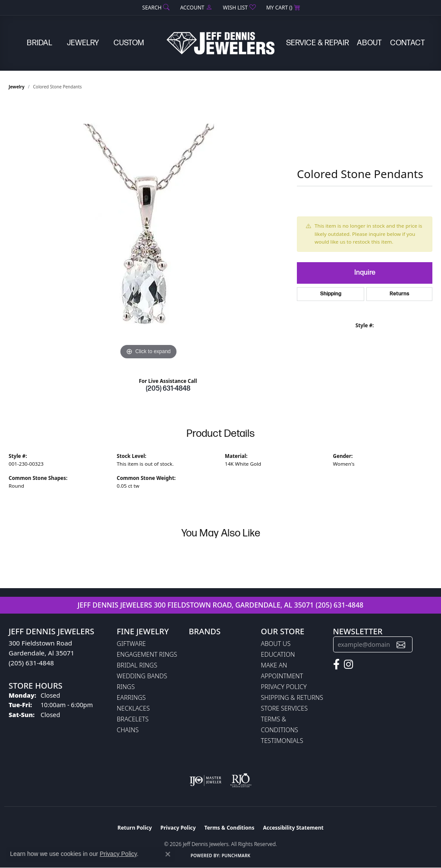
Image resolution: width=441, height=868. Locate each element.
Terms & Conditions (230, 828)
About (369, 43)
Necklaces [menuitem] (134, 708)
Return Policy (135, 828)
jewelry (17, 87)
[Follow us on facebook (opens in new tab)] (336, 664)
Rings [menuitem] (126, 687)
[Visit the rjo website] (241, 780)
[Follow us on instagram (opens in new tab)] (348, 664)
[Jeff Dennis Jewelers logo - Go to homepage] (220, 43)
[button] (155, 8)
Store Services (285, 708)
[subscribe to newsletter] (401, 644)
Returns (400, 294)
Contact (408, 43)
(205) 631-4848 (168, 389)
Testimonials (282, 741)
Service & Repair (318, 43)
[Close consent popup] (168, 854)
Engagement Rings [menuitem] (147, 654)
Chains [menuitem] (128, 730)
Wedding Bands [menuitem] (142, 676)
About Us (276, 644)
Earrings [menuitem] (131, 697)
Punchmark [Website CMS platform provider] (236, 855)
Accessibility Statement (293, 828)
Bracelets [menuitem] (133, 719)
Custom (129, 43)
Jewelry (83, 43)
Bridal (39, 43)
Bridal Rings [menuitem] (137, 665)
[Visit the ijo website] (206, 780)
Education (278, 654)
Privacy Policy (284, 687)
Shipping (331, 294)
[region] (148, 232)
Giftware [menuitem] (131, 644)
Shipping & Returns (292, 697)
